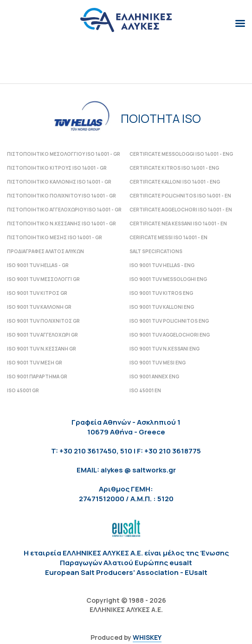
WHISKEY (147, 637)
